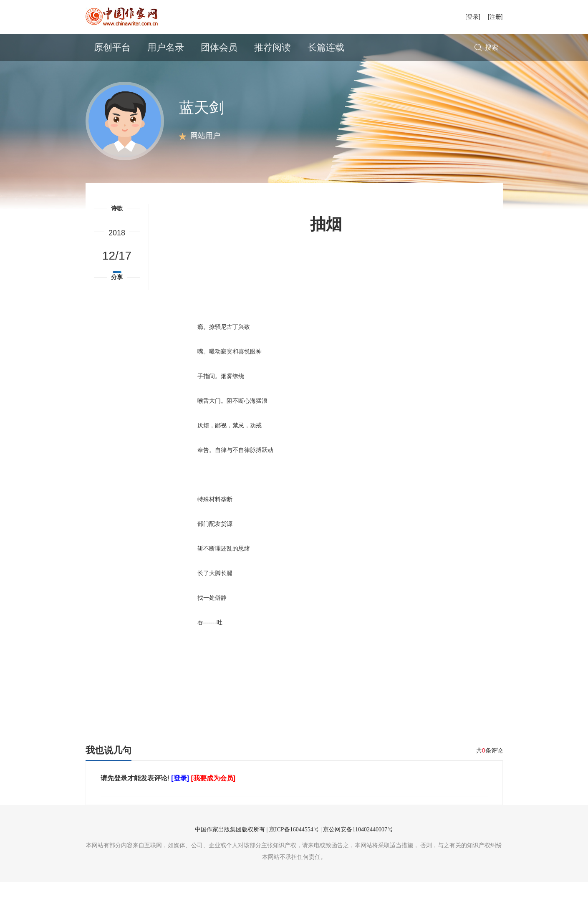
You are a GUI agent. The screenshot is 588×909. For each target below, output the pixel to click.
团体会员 (219, 47)
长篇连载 (326, 47)
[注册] (495, 17)
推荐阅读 (273, 47)
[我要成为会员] (213, 805)
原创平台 (112, 47)
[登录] (473, 17)
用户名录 (166, 47)
